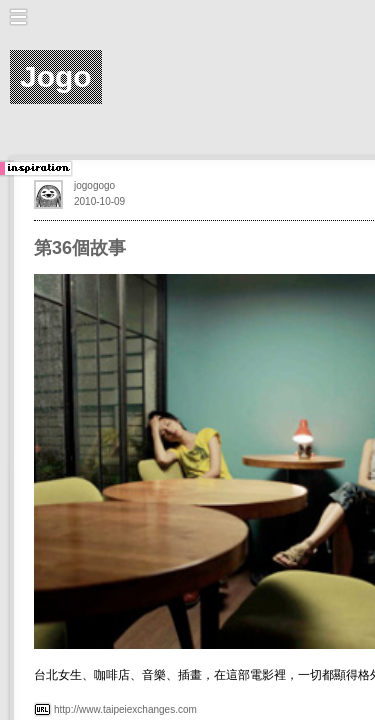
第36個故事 (80, 248)
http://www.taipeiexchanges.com (125, 709)
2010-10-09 (99, 201)
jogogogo (94, 185)
